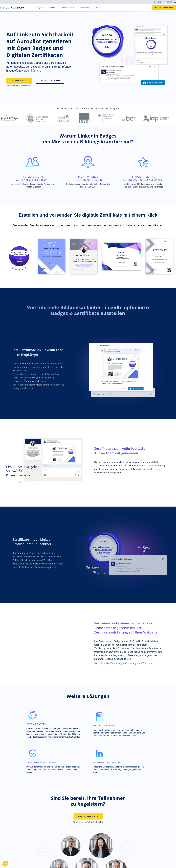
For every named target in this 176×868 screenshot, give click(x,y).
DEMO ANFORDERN (164, 8)
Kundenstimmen (85, 8)
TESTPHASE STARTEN (50, 81)
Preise (98, 8)
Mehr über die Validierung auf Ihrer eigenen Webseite (123, 663)
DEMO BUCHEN (19, 81)
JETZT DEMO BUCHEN (88, 816)
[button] (39, 8)
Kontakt (158, 2)
